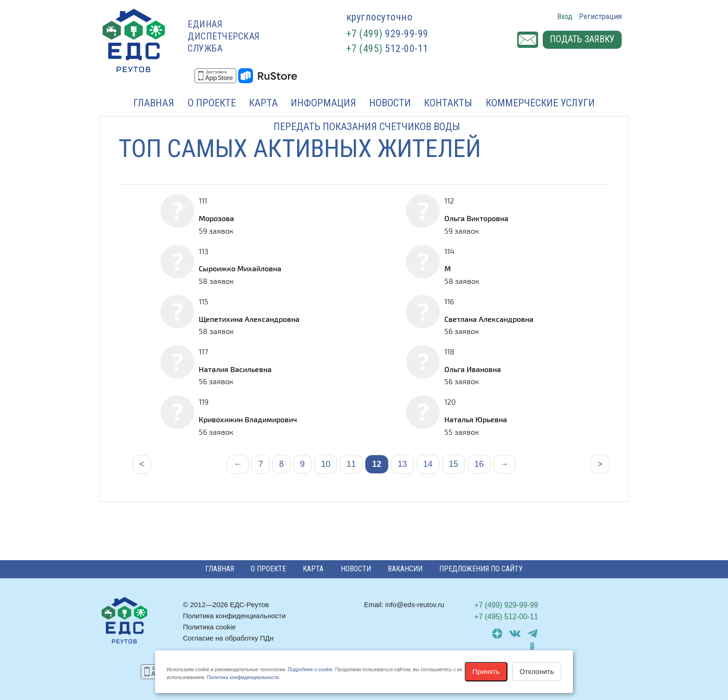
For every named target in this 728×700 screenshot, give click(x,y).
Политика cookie (209, 627)
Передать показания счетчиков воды (367, 127)
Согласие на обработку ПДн (228, 638)
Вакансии (405, 569)
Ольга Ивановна (473, 369)
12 (377, 464)
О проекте (212, 103)
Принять (486, 671)
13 (403, 464)
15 (454, 464)
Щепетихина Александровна (249, 319)
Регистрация (600, 16)
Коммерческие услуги (540, 103)
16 (479, 464)
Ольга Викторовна (476, 218)
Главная (154, 103)
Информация (323, 103)
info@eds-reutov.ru (415, 605)
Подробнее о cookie (310, 669)
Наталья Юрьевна (476, 419)
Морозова (216, 218)
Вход (565, 16)
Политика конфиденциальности (234, 616)
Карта (263, 103)
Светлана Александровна (489, 319)
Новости (390, 103)
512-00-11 (387, 49)
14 (428, 464)
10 (325, 464)
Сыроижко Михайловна (240, 268)
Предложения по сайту (481, 569)
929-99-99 (387, 34)
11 (351, 464)
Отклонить (537, 671)
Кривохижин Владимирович (248, 419)
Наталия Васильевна (235, 369)
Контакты (448, 103)
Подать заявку (582, 40)
